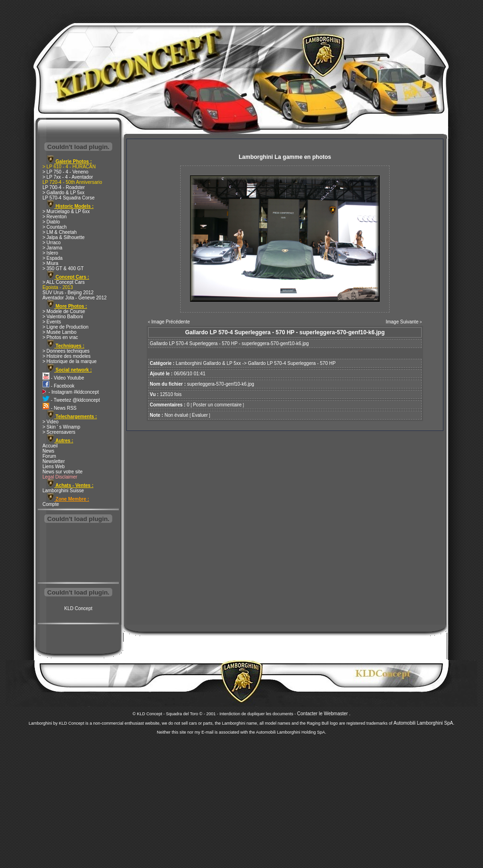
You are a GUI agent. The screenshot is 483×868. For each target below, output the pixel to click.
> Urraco (52, 243)
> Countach (54, 227)
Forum (49, 456)
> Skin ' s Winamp (61, 427)
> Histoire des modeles (67, 356)
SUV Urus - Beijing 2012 (68, 293)
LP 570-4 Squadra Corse (68, 198)
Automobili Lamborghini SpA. (424, 723)
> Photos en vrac (60, 337)
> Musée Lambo (59, 332)
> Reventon (54, 217)
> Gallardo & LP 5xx (63, 193)
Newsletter (54, 461)
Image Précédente (171, 322)
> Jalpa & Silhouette (63, 237)
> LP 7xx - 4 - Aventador (68, 177)
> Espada (53, 258)
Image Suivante (402, 322)
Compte (51, 504)
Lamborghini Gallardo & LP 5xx (208, 363)
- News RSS (59, 408)
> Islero (50, 253)
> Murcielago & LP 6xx (66, 211)
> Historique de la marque (70, 361)
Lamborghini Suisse (63, 491)
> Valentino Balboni (63, 317)
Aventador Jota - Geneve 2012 (75, 298)
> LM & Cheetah (60, 232)
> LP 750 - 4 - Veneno (65, 172)
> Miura (50, 263)
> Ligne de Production (66, 327)
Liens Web (54, 467)
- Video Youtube (63, 378)
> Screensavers (59, 432)
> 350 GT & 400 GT (63, 269)
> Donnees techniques (66, 351)
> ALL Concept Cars (63, 282)
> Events (52, 322)
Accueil (50, 446)
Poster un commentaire (217, 405)
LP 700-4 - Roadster (64, 187)
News (48, 451)
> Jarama (52, 248)
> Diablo (51, 222)
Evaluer (200, 415)
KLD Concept (78, 608)
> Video (50, 422)
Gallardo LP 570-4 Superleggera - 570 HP (292, 363)
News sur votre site (62, 472)
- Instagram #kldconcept (71, 392)
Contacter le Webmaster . (324, 714)
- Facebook (58, 386)
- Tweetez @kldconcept (71, 400)
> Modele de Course (64, 311)
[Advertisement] (78, 554)
